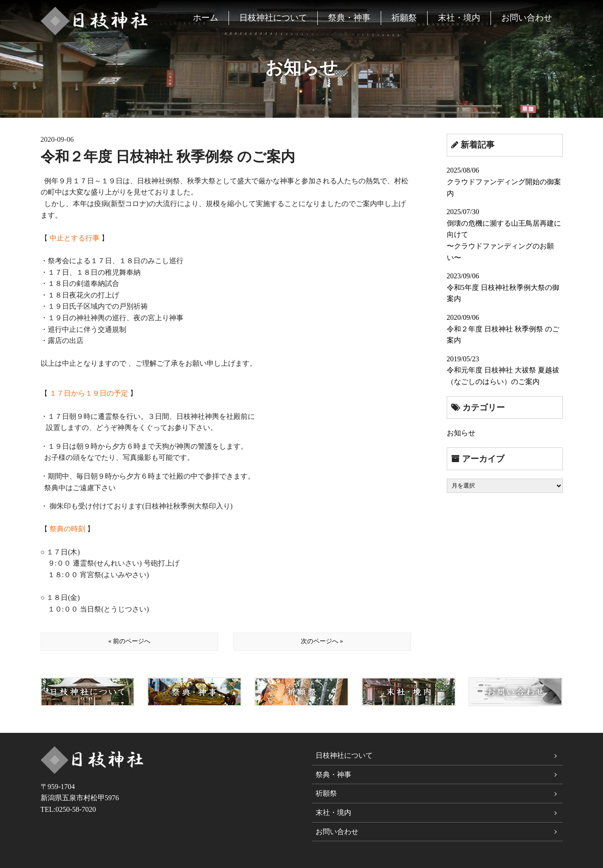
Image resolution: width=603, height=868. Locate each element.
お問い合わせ (527, 18)
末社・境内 (459, 18)
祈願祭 (404, 18)
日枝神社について (273, 18)
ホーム (206, 18)
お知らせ (461, 433)
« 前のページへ (129, 641)
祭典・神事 (349, 18)
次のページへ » (322, 641)
